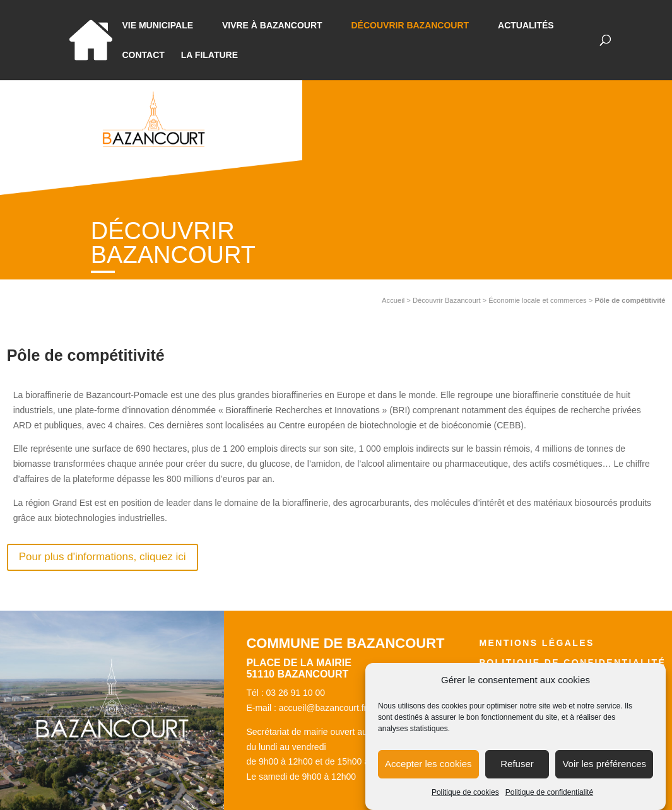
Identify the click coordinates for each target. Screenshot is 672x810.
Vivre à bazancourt (272, 26)
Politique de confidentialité (549, 802)
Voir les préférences (604, 774)
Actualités (526, 26)
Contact (144, 55)
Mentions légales (536, 643)
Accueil (393, 300)
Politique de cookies (465, 802)
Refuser (517, 774)
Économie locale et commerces (537, 300)
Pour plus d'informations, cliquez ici (103, 557)
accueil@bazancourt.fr (323, 708)
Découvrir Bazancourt (410, 26)
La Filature (209, 55)
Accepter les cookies (428, 774)
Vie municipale (158, 26)
